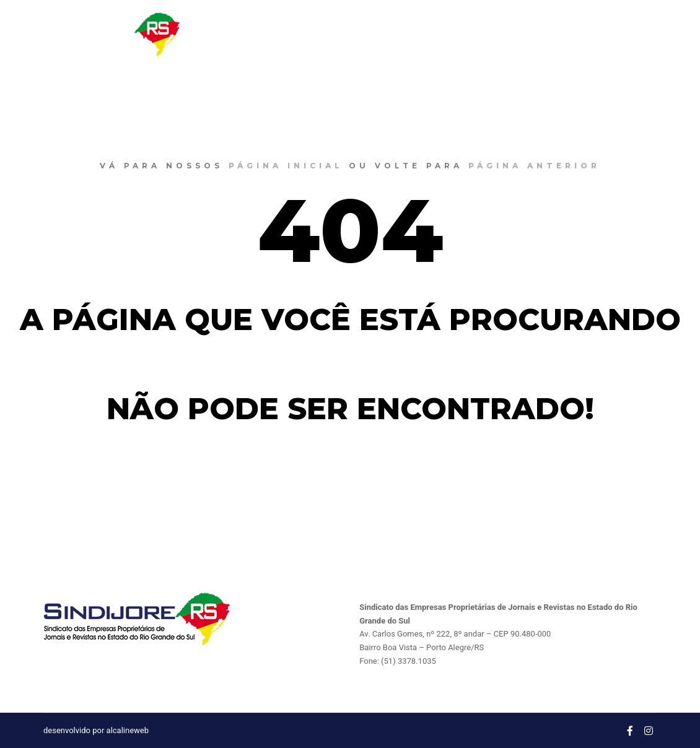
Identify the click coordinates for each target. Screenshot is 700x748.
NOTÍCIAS (455, 34)
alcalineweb (128, 730)
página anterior (534, 166)
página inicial (286, 166)
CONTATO (595, 34)
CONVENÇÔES (525, 34)
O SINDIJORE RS (381, 34)
